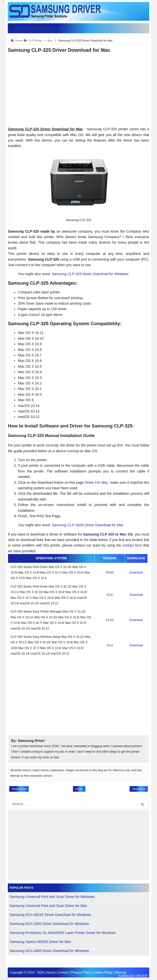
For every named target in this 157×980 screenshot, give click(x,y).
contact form (132, 545)
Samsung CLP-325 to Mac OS (108, 534)
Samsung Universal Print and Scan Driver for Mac (48, 906)
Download (136, 573)
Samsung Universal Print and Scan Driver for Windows (52, 897)
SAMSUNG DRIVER (133, 976)
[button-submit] (142, 804)
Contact (63, 972)
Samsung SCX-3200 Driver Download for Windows (49, 924)
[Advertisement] (78, 91)
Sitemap (120, 972)
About (51, 972)
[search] (73, 805)
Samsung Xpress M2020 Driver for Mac (40, 942)
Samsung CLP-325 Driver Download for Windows (90, 274)
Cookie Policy (103, 972)
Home (79, 789)
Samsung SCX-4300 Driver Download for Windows (49, 951)
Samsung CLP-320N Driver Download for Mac (88, 525)
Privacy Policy (81, 972)
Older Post (139, 789)
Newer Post (19, 789)
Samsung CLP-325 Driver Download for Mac (59, 50)
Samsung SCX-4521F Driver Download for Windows (50, 915)
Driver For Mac (96, 482)
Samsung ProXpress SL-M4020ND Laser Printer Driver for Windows (63, 933)
